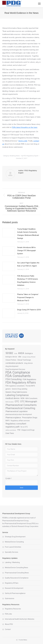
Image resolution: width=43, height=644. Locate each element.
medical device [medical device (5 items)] (12, 398)
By (30, 156)
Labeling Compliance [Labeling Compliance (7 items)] (17, 395)
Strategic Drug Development (15, 537)
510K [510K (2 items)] (16, 354)
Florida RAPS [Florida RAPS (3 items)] (30, 386)
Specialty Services (12, 552)
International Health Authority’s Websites (20, 619)
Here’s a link (23, 141)
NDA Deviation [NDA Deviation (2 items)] (10, 402)
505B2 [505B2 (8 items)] (9, 353)
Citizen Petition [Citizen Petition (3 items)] (11, 360)
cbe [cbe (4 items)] (20, 357)
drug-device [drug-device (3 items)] (28, 363)
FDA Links (8, 614)
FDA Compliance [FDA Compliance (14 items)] (18, 372)
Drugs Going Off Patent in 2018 (29, 310)
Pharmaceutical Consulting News (17, 573)
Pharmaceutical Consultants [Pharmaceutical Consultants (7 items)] (21, 405)
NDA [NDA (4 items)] (22, 398)
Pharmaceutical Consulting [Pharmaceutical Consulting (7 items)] (20, 408)
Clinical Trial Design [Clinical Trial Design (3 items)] (24, 360)
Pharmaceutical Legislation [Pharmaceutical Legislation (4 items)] (17, 411)
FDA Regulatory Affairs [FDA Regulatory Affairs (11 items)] (21, 383)
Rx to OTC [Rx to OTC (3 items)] (24, 427)
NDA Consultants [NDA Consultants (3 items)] (31, 398)
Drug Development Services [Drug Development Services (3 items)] (15, 369)
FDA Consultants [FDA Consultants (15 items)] (18, 376)
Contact (8, 629)
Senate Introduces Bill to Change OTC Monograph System (26, 251)
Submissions (10, 598)
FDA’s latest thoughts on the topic (25, 127)
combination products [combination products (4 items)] (14, 363)
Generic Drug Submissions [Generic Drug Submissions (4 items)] (16, 392)
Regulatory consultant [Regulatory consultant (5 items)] (16, 424)
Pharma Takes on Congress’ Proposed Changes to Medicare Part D (28, 297)
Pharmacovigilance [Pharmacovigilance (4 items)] (13, 418)
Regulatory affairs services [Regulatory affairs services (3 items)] (20, 421)
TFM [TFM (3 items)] (19, 430)
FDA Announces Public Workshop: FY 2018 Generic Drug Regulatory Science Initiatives (28, 281)
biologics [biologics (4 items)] (29, 353)
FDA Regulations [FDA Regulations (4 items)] (29, 379)
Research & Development (14, 588)
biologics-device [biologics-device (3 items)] (11, 357)
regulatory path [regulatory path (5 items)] (13, 427)
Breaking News (15, 156)
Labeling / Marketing (12, 562)
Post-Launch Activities (13, 547)
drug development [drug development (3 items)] (12, 366)
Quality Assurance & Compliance (17, 578)
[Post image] (9, 233)
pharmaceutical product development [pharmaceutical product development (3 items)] (19, 414)
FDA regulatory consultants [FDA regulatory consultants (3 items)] (15, 386)
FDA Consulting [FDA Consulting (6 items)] (14, 379)
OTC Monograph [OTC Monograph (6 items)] (29, 401)
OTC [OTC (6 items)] (17, 401)
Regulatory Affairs (12, 583)
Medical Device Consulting (14, 542)
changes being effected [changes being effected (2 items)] (29, 357)
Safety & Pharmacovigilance (15, 593)
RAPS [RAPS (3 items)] (8, 421)
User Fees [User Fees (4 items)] (10, 433)
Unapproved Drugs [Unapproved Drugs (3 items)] (28, 430)
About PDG (9, 624)
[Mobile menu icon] (39, 4)
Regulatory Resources (13, 609)
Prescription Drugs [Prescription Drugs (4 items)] (30, 418)
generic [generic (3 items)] (8, 389)
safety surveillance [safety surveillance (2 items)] (11, 430)
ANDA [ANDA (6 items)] (21, 353)
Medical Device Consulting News (17, 568)
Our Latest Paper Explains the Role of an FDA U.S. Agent (28, 264)
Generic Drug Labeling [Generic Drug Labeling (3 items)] (19, 389)
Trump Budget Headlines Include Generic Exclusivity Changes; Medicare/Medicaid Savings (28, 234)
